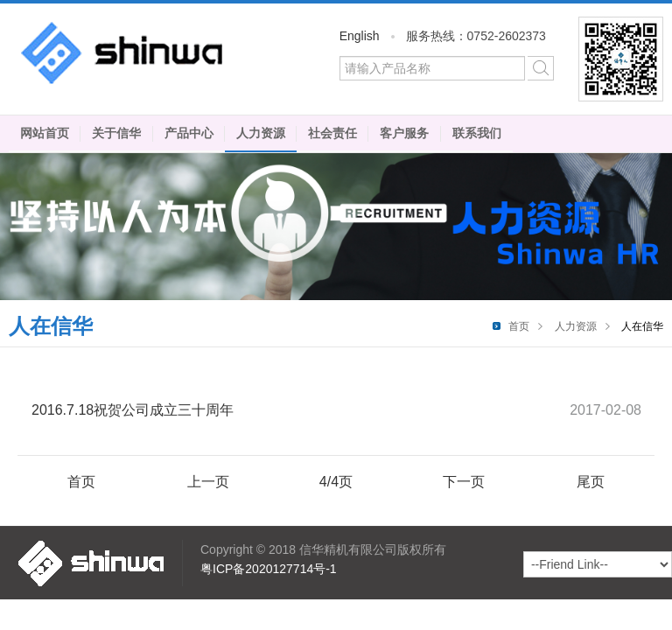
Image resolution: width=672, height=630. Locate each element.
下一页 (464, 482)
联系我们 (477, 133)
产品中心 (189, 133)
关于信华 (116, 133)
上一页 (208, 482)
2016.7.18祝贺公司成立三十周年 (133, 410)
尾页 (591, 482)
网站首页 (45, 133)
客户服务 (404, 133)
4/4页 (336, 482)
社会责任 (332, 133)
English (360, 36)
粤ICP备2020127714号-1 (269, 569)
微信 (621, 59)
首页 (519, 326)
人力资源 (261, 133)
